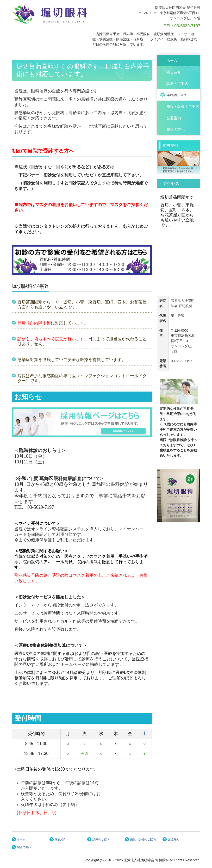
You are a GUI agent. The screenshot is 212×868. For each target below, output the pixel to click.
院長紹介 (174, 72)
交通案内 (174, 118)
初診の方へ (176, 129)
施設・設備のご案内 (183, 107)
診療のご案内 (177, 84)
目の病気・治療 (176, 95)
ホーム (172, 61)
